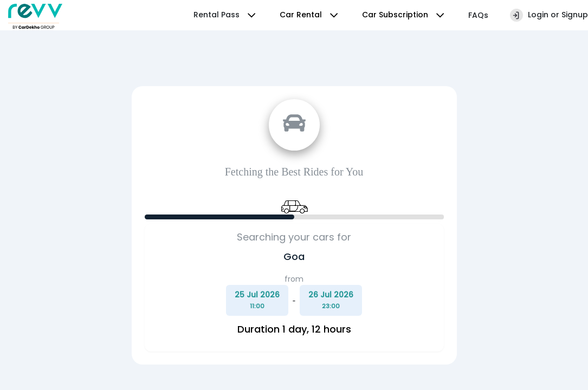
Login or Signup (549, 15)
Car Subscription (404, 15)
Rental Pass (226, 15)
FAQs (478, 15)
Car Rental (310, 15)
